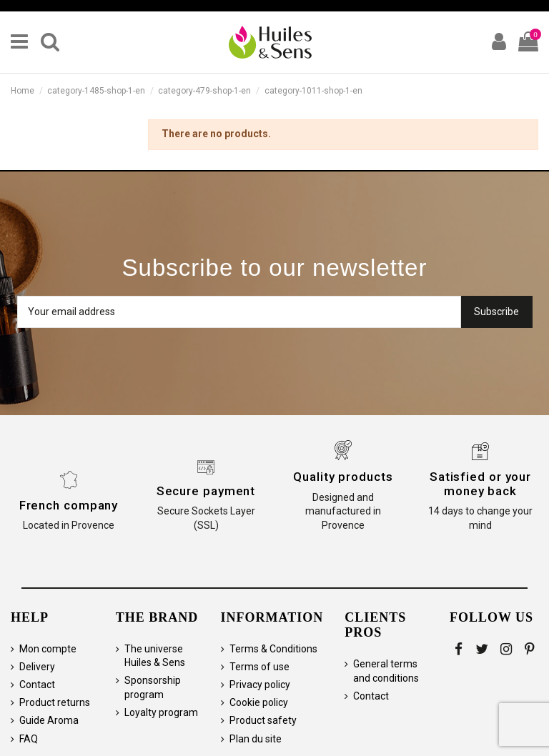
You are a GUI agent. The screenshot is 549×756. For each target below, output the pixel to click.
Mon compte (48, 649)
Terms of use (259, 667)
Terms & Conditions (273, 649)
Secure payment (206, 491)
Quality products (343, 477)
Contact (37, 685)
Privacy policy (260, 685)
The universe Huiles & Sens (155, 656)
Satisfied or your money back (480, 484)
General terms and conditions (386, 671)
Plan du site (256, 739)
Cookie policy (259, 702)
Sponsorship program (153, 687)
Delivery (37, 667)
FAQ (29, 739)
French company (69, 505)
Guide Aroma (49, 720)
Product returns (55, 702)
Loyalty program (161, 712)
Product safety (263, 720)
